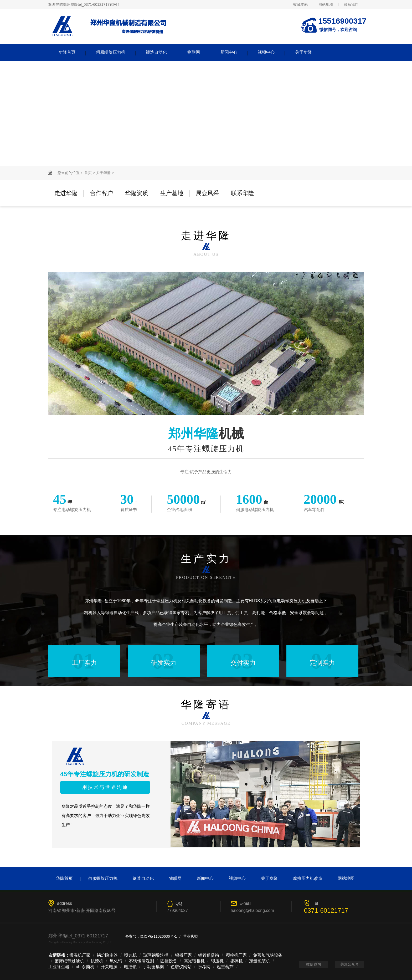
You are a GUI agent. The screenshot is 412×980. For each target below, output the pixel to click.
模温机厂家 (80, 955)
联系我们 (351, 4)
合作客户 (101, 193)
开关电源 (109, 967)
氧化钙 (116, 961)
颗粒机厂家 (236, 955)
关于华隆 (303, 52)
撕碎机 (236, 961)
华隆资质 (137, 193)
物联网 (194, 52)
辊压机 (217, 961)
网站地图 (326, 4)
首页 (88, 173)
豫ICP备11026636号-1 (158, 936)
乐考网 (204, 967)
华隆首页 (67, 52)
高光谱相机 (194, 961)
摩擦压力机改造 (308, 878)
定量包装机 (260, 961)
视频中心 (266, 52)
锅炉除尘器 (107, 955)
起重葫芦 (225, 967)
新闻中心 (229, 52)
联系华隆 (243, 193)
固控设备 (169, 961)
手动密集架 (153, 967)
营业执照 (190, 936)
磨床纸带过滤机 (69, 961)
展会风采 (207, 193)
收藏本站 (301, 4)
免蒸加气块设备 (268, 955)
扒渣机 (97, 961)
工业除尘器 (59, 967)
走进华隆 (66, 193)
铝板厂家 (183, 955)
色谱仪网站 (181, 967)
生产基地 (172, 193)
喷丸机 (131, 955)
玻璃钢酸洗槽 (156, 955)
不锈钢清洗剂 (141, 961)
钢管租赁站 (209, 955)
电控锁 (130, 967)
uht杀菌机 (85, 967)
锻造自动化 (156, 52)
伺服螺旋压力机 (111, 52)
